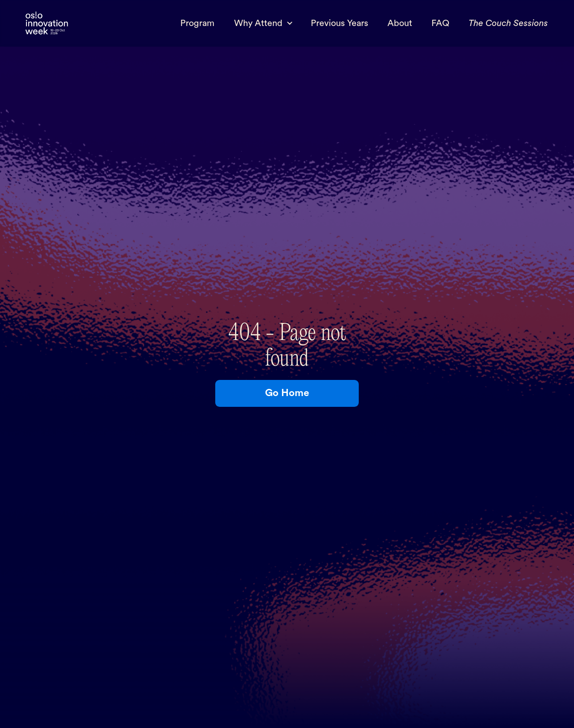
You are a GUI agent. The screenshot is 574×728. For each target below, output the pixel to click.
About (400, 23)
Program (197, 23)
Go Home (287, 393)
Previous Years (339, 23)
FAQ (440, 23)
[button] (263, 23)
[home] (47, 24)
